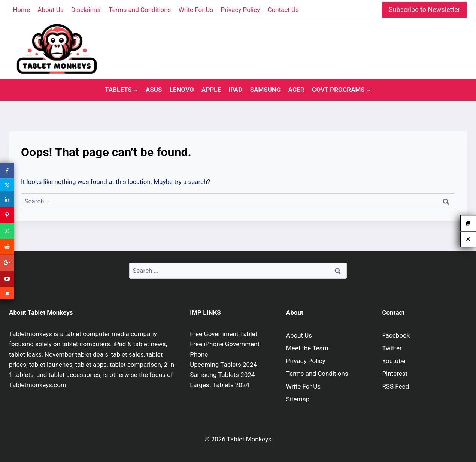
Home (21, 10)
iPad (235, 90)
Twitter (392, 348)
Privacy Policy (240, 10)
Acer (296, 90)
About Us (50, 10)
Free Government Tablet (224, 334)
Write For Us (196, 10)
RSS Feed (395, 386)
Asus (154, 90)
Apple (211, 90)
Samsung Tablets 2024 (222, 375)
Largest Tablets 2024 (220, 385)
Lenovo (182, 90)
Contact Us (283, 10)
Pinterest (395, 374)
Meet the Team (307, 348)
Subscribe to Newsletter (425, 10)
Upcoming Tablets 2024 (223, 365)
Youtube (394, 361)
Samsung (266, 90)
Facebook (396, 335)
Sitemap (298, 399)
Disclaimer (86, 10)
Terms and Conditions (140, 10)
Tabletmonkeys (31, 334)
